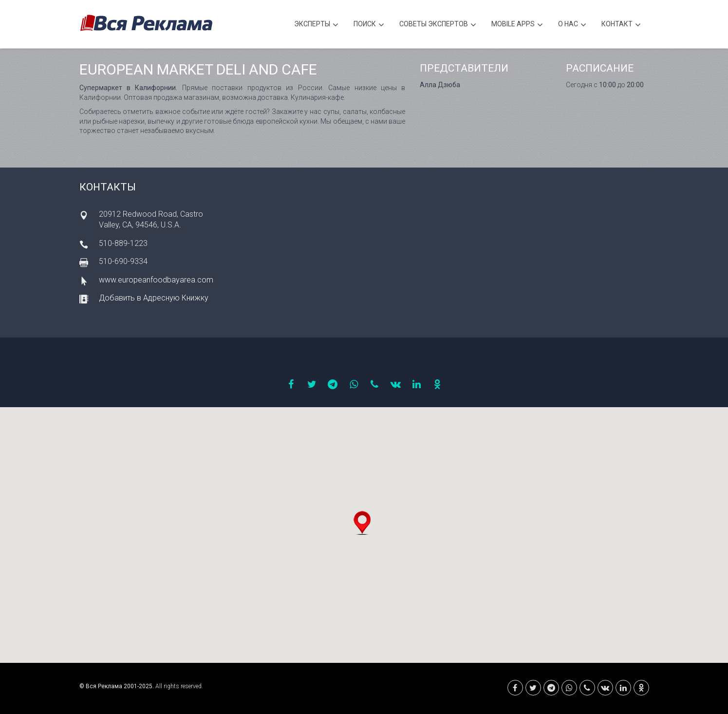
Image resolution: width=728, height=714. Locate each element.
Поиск (369, 25)
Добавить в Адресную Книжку (154, 298)
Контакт (621, 25)
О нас (572, 25)
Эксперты (316, 25)
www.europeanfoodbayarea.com (156, 280)
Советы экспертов (438, 25)
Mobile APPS (517, 25)
